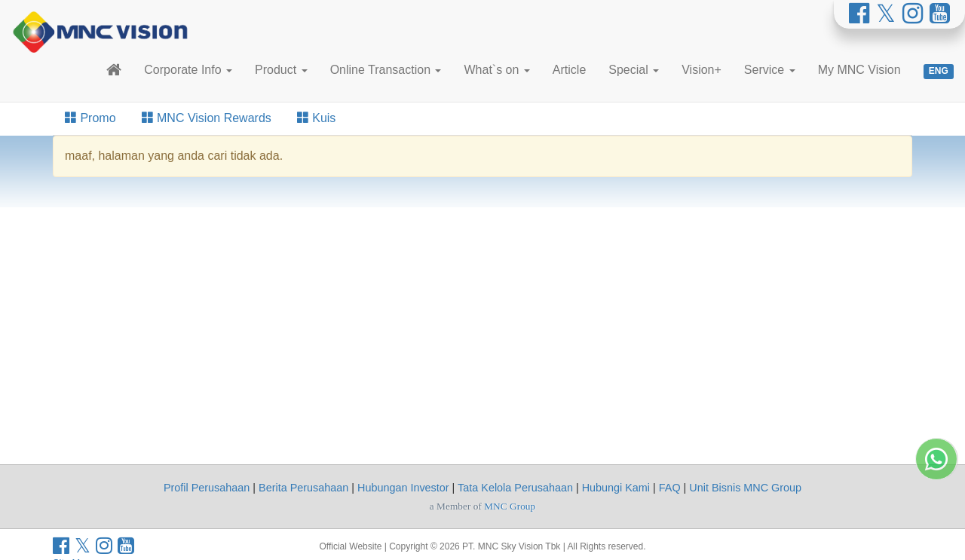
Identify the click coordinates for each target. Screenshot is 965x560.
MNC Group (510, 506)
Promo (90, 118)
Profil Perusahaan (207, 488)
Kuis (317, 118)
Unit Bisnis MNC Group (745, 488)
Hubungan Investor (403, 488)
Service (770, 70)
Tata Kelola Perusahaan (515, 488)
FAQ (670, 488)
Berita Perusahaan (303, 488)
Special (634, 70)
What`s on (496, 70)
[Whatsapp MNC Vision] (936, 519)
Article (569, 70)
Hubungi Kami (616, 488)
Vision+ (702, 70)
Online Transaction (386, 70)
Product (281, 70)
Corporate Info (188, 70)
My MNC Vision (859, 70)
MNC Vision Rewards (207, 118)
